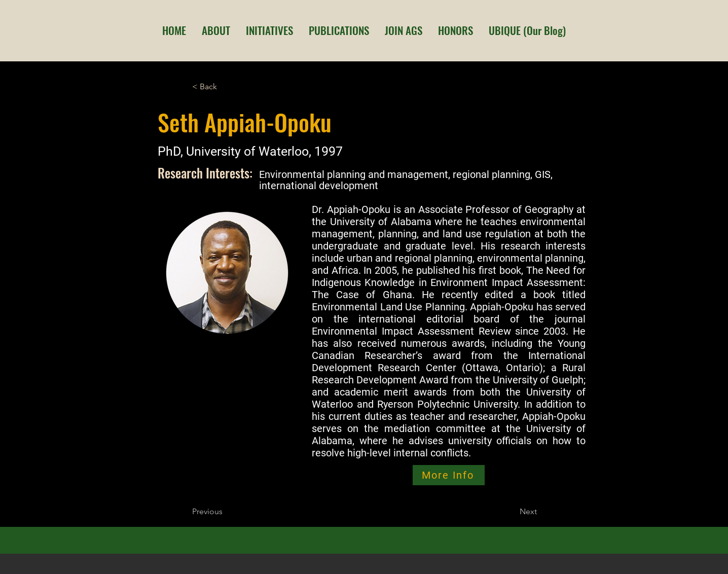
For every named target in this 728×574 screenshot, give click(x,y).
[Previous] (226, 512)
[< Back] (226, 87)
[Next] (512, 512)
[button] (216, 30)
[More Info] (449, 475)
